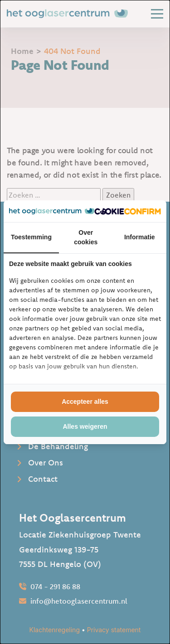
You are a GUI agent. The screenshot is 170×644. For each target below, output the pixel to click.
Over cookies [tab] (86, 237)
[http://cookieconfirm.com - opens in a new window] (128, 211)
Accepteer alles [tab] (85, 402)
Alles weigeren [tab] (85, 426)
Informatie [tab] (140, 237)
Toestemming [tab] (31, 237)
